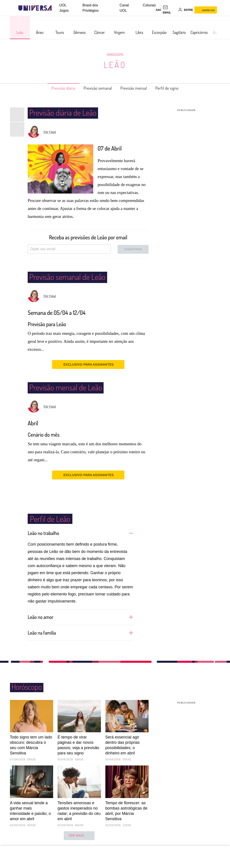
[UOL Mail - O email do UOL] (170, 10)
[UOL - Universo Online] (55, 8)
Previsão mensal (137, 88)
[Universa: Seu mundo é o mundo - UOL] (35, 8)
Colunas (149, 5)
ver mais (79, 835)
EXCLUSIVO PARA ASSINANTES (88, 364)
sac (159, 10)
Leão (115, 65)
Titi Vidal (49, 132)
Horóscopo (115, 54)
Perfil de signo (174, 88)
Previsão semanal (96, 88)
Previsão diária (56, 88)
